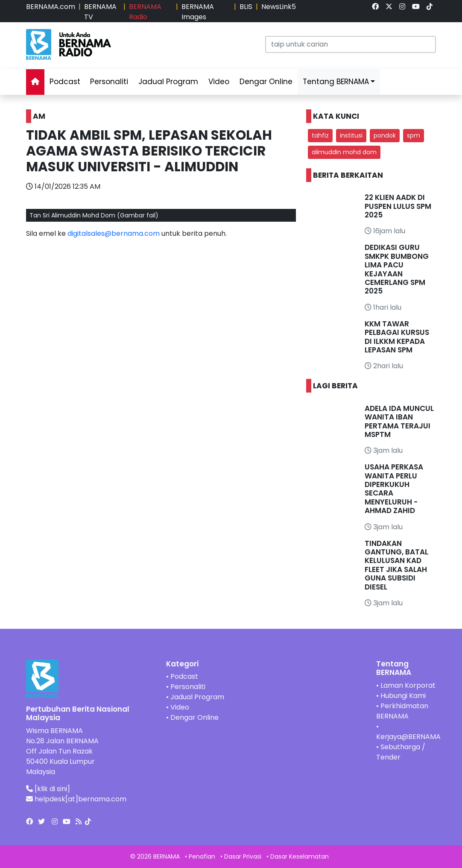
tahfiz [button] (320, 135)
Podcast (65, 82)
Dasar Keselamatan (300, 856)
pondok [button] (385, 135)
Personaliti (109, 82)
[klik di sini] (52, 789)
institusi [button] (351, 135)
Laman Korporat (408, 685)
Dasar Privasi (243, 856)
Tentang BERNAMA (336, 82)
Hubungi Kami (403, 696)
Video (219, 82)
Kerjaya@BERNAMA (408, 737)
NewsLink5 (279, 7)
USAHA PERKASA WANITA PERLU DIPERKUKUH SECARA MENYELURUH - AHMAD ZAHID (394, 489)
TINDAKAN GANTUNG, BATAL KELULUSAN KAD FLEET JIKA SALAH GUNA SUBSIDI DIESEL (396, 565)
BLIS (246, 7)
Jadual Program (168, 82)
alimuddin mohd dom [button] (344, 152)
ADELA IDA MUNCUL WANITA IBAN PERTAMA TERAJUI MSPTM (399, 421)
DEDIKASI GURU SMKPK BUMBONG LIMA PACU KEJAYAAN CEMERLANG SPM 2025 (397, 269)
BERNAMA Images (198, 12)
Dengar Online (266, 82)
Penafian (202, 856)
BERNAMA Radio (145, 12)
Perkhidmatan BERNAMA (402, 711)
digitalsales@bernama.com (114, 233)
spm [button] (414, 135)
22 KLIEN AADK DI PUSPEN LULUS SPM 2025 (398, 206)
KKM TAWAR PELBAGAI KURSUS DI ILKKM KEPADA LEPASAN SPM (397, 337)
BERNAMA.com (51, 7)
